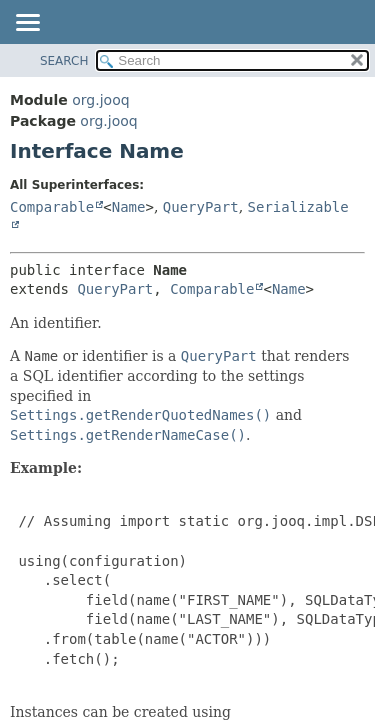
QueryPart (201, 207)
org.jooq (100, 100)
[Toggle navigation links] (27, 24)
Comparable (52, 207)
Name (129, 207)
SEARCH (64, 61)
